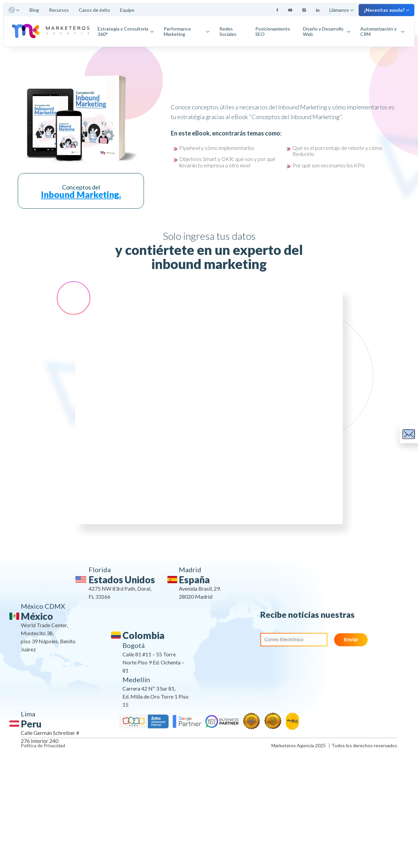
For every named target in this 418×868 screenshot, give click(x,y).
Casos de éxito (94, 10)
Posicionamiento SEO (273, 31)
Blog (34, 10)
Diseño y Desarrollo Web (327, 31)
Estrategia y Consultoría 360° (126, 31)
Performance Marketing (187, 31)
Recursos (59, 10)
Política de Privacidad (43, 746)
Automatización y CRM (382, 31)
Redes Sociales (228, 31)
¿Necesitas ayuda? (386, 10)
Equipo (127, 10)
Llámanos (342, 10)
